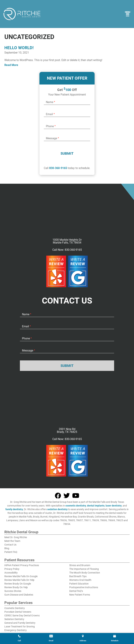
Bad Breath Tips (78, 576)
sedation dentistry (57, 509)
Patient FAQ (11, 552)
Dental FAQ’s (76, 591)
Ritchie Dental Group (21, 532)
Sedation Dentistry (14, 619)
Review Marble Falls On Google (21, 576)
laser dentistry (114, 506)
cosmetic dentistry (76, 506)
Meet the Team (12, 541)
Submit (67, 153)
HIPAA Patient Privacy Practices (22, 565)
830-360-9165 (58, 168)
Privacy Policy (12, 569)
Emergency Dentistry (16, 630)
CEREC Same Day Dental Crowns (22, 615)
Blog (7, 548)
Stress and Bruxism (80, 565)
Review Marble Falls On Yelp (19, 580)
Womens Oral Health (80, 580)
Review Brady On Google (18, 584)
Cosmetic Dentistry (15, 608)
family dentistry (14, 509)
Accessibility (11, 573)
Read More (11, 65)
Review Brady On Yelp (16, 587)
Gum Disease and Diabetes (19, 595)
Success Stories (13, 591)
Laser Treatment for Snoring (20, 627)
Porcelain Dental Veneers (18, 612)
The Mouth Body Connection (85, 573)
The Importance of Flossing (84, 569)
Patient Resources (19, 560)
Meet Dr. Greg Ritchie (16, 537)
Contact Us (10, 545)
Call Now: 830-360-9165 (67, 250)
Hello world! (19, 48)
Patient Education (79, 584)
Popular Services (18, 603)
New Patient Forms (80, 595)
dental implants (96, 506)
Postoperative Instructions (84, 587)
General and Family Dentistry (20, 623)
